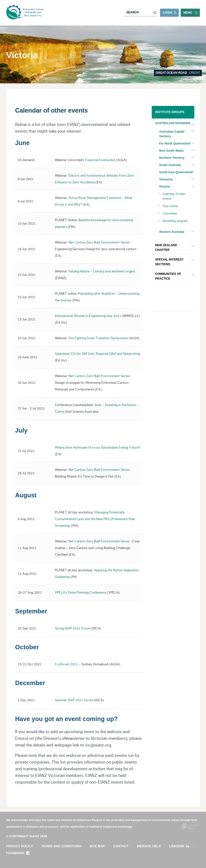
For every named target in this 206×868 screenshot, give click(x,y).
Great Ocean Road (178, 73)
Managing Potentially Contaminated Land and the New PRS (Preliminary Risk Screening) (95, 519)
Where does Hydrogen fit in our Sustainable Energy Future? (98, 448)
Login (168, 13)
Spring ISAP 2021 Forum (73, 628)
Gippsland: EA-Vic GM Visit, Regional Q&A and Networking (97, 354)
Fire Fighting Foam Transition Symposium (98, 338)
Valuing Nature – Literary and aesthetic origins (102, 271)
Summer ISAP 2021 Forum (74, 700)
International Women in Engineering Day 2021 (88, 316)
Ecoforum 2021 (66, 664)
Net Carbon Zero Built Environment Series (99, 242)
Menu (188, 13)
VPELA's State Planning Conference (81, 593)
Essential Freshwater (100, 160)
